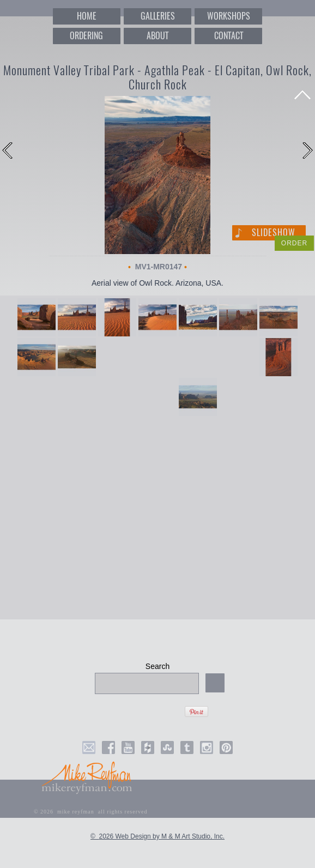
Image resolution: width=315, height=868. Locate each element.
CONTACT (229, 36)
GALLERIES (158, 16)
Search (157, 666)
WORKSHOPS (229, 16)
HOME (87, 16)
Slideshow (274, 233)
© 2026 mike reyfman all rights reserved (91, 812)
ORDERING (86, 36)
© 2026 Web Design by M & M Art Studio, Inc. (157, 836)
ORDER (294, 243)
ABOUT (157, 36)
